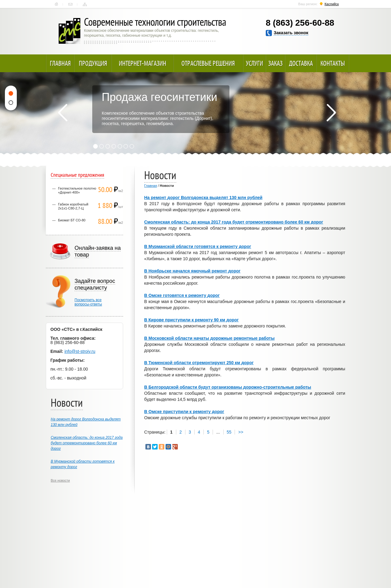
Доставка (301, 63)
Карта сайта (85, 4)
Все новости (60, 480)
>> (241, 432)
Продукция (93, 63)
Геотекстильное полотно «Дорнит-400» (77, 190)
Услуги (254, 63)
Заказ (275, 63)
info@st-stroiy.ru (80, 351)
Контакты (70, 4)
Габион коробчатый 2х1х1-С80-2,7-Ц (73, 206)
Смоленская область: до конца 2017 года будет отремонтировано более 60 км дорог (87, 443)
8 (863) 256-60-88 (300, 23)
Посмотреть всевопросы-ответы (88, 302)
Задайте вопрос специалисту (95, 284)
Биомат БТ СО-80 (72, 220)
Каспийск (332, 4)
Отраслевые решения (208, 63)
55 (229, 432)
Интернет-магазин (143, 63)
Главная (56, 4)
